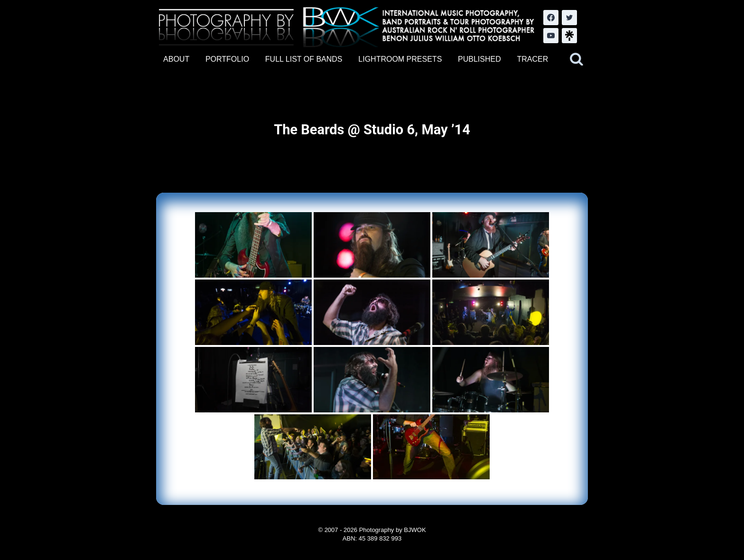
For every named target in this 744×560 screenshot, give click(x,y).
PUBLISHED (479, 59)
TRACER (532, 59)
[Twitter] (569, 18)
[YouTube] (551, 36)
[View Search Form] (577, 59)
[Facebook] (551, 18)
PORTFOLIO (227, 59)
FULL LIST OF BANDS (304, 59)
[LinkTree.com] (569, 36)
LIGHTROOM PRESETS (400, 59)
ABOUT (176, 59)
